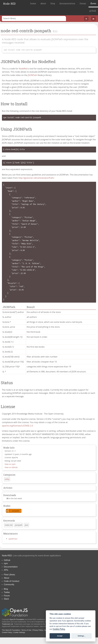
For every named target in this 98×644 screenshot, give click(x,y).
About (7, 578)
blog (53, 3)
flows (93, 3)
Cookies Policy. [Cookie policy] (59, 629)
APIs (6, 570)
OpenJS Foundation (17, 619)
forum (83, 3)
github (93, 11)
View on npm (10, 464)
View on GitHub (11, 467)
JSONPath (33, 75)
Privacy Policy (38, 630)
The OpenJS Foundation (11, 630)
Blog (6, 589)
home (33, 3)
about (43, 3)
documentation (67, 3)
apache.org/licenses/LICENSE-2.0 (17, 426)
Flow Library (9, 575)
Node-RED (9, 4)
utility (7, 479)
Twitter (7, 592)
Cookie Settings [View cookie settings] (19, 632)
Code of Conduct (12, 581)
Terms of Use (26, 630)
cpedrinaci (13, 539)
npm (6, 563)
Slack (6, 599)
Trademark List (7, 624)
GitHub (7, 560)
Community (9, 584)
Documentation (11, 567)
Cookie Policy (7, 632)
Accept (60, 636)
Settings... (81, 636)
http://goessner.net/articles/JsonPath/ (36, 178)
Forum (7, 596)
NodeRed (23, 69)
